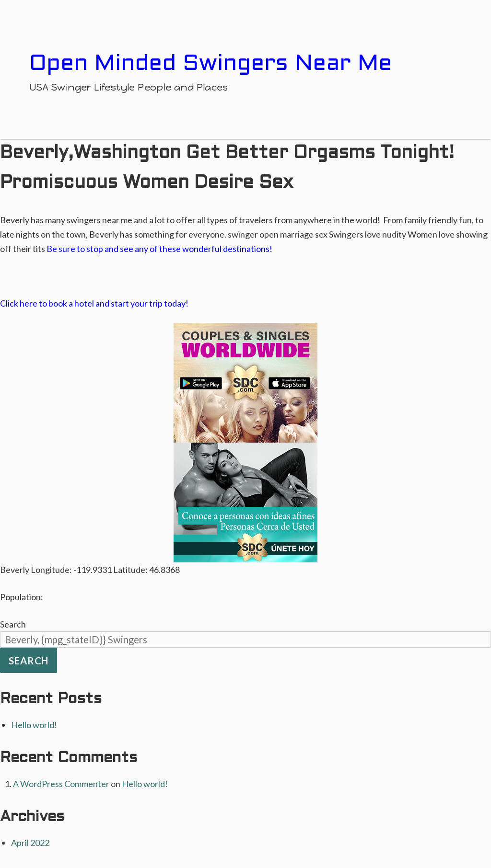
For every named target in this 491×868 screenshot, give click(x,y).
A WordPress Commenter (61, 784)
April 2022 (30, 843)
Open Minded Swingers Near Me (210, 64)
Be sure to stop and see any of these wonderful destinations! (159, 249)
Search (13, 624)
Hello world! (34, 725)
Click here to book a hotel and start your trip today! (94, 303)
